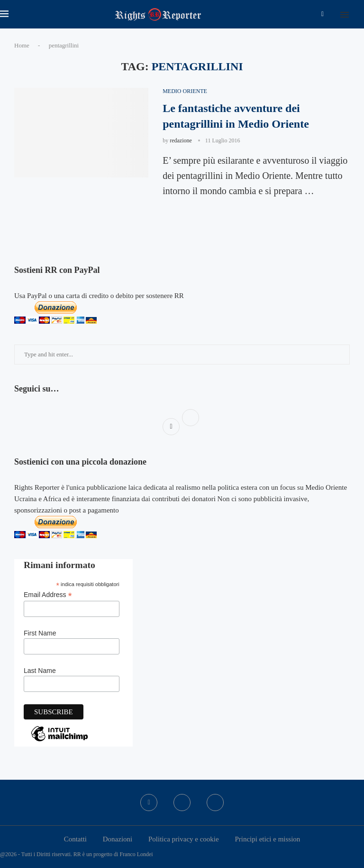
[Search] (359, 14)
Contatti (75, 839)
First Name (40, 633)
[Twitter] (182, 803)
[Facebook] (323, 14)
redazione (181, 140)
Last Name (40, 671)
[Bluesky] (215, 803)
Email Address (48, 595)
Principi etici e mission (267, 839)
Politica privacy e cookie (184, 839)
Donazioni (118, 839)
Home (22, 45)
